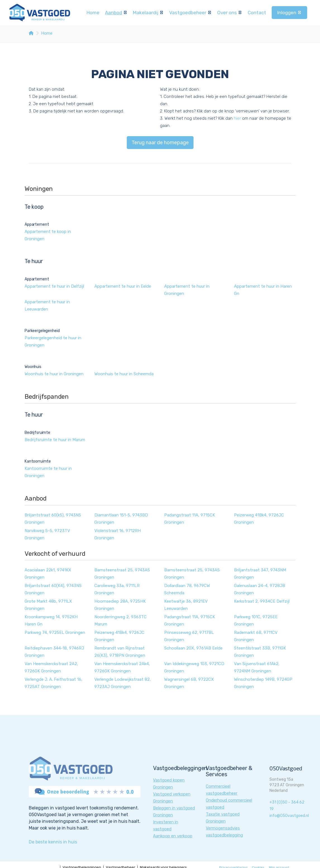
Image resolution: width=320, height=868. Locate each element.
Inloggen (289, 13)
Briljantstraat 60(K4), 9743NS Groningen (53, 589)
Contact (257, 13)
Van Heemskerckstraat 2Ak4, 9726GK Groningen (122, 667)
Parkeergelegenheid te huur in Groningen (53, 342)
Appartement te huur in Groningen (187, 290)
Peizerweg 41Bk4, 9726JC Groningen (259, 519)
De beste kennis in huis (53, 842)
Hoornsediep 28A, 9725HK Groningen (120, 605)
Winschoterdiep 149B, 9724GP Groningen (263, 683)
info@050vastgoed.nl (289, 816)
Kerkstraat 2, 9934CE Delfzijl (262, 601)
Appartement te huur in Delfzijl (54, 286)
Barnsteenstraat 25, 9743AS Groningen (122, 574)
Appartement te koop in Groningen (48, 235)
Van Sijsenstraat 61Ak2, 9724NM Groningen (257, 667)
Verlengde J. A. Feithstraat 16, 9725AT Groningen (53, 683)
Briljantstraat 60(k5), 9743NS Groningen (53, 519)
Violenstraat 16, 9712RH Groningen (118, 534)
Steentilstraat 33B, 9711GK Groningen (260, 652)
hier (237, 118)
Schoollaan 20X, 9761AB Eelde (193, 648)
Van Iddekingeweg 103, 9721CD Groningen (194, 667)
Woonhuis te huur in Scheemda (124, 374)
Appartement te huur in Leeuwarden (47, 306)
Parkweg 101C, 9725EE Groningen (256, 621)
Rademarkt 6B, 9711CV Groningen (256, 636)
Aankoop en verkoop (173, 836)
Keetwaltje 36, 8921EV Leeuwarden (186, 605)
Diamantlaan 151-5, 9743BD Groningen (121, 519)
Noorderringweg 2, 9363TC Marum (120, 621)
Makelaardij (148, 13)
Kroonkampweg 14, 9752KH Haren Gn (51, 621)
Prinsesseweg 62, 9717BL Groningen (189, 636)
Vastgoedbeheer (190, 13)
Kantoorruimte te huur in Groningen (48, 472)
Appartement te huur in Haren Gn (263, 290)
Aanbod (116, 13)
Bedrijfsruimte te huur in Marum (55, 440)
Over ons (230, 13)
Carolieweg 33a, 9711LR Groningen (117, 589)
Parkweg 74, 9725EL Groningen (55, 633)
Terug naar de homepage (160, 143)
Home (93, 13)
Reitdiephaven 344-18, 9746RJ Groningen (54, 652)
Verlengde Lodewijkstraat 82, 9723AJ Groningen (123, 683)
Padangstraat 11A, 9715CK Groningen (190, 519)
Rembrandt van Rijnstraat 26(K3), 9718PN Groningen (120, 652)
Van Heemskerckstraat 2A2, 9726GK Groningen (51, 667)
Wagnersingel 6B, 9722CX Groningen (189, 683)
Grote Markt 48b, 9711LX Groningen (48, 605)
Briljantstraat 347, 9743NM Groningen (260, 574)
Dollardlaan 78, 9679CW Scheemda (187, 589)
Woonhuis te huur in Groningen (54, 374)
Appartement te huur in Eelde (123, 286)
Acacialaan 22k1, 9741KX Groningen (48, 574)
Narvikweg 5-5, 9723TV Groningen (47, 534)
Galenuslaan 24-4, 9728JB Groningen (260, 589)
